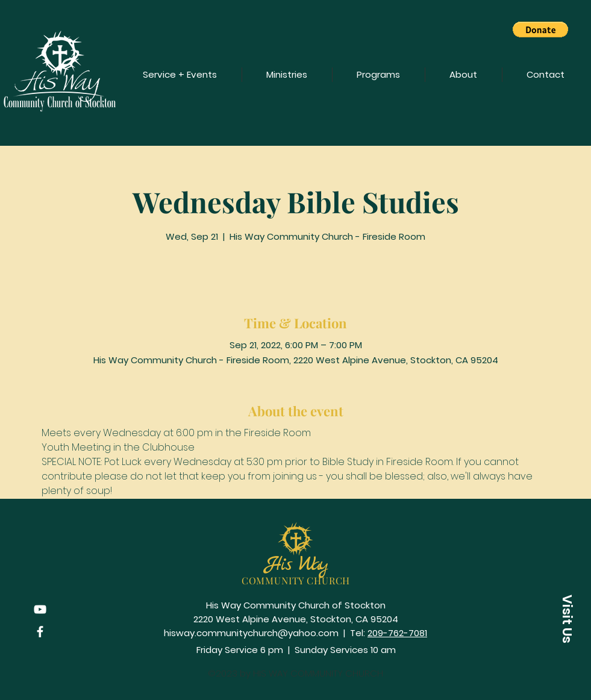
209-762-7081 (397, 633)
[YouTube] (40, 609)
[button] (540, 30)
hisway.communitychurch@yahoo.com (251, 633)
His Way (296, 565)
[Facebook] (40, 632)
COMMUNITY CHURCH (296, 580)
